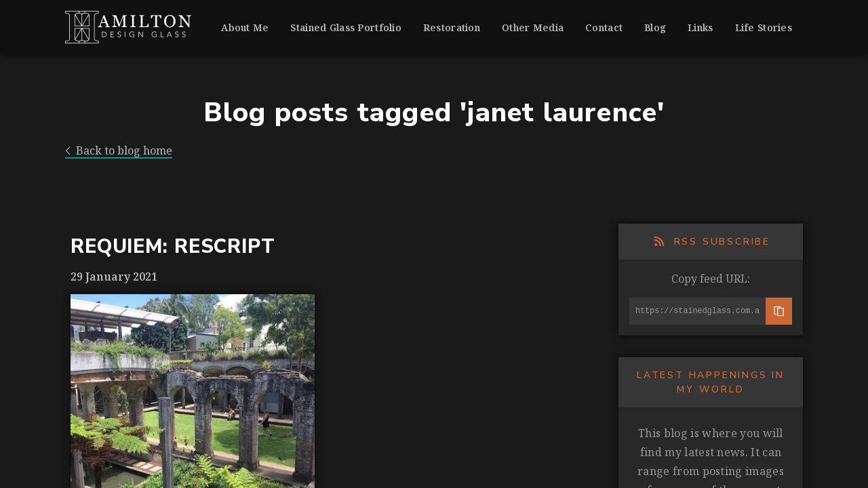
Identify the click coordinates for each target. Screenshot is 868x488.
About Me (245, 27)
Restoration (452, 27)
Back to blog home (119, 151)
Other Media (533, 27)
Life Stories (764, 27)
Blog (655, 27)
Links (700, 27)
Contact (604, 27)
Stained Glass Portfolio (346, 27)
